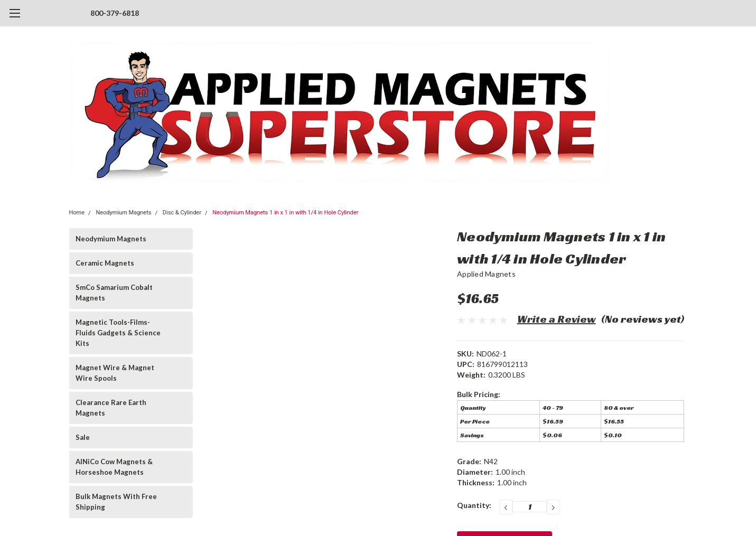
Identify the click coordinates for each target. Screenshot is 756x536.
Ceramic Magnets (105, 263)
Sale (83, 437)
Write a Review (557, 319)
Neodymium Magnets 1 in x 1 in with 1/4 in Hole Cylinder (285, 213)
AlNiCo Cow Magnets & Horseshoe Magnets (114, 467)
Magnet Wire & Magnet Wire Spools (115, 373)
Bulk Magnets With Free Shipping (116, 502)
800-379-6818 (115, 13)
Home (77, 213)
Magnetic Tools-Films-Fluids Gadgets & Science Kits (118, 333)
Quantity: (474, 505)
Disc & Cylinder (182, 213)
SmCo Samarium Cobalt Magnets (114, 293)
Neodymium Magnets (123, 213)
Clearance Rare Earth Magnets (111, 408)
